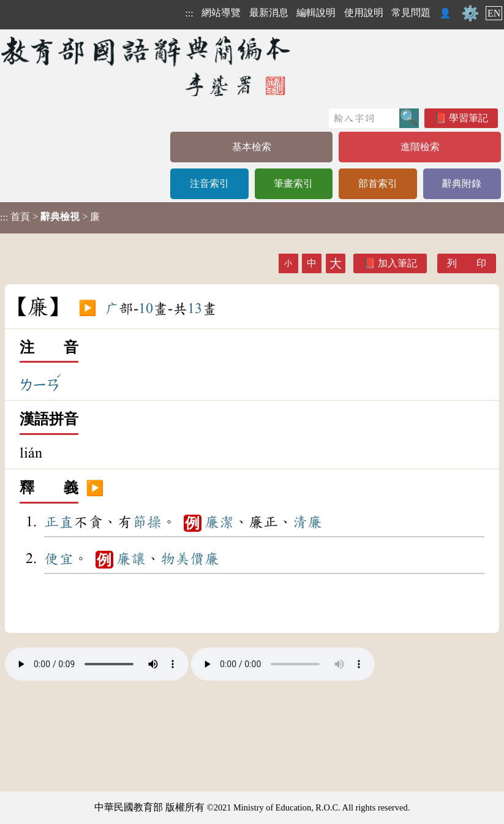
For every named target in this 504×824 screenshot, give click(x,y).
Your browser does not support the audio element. (97, 664)
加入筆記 (397, 263)
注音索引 (209, 183)
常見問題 (411, 13)
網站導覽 (221, 13)
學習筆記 (468, 118)
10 (146, 309)
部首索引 (378, 183)
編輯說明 (316, 13)
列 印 (467, 263)
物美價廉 (190, 559)
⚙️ (470, 13)
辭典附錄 (462, 183)
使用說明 (364, 13)
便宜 (59, 559)
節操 (147, 522)
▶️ (88, 309)
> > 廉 (50, 217)
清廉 (307, 522)
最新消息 (269, 13)
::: (189, 13)
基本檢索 (252, 147)
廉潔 (219, 522)
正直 (59, 522)
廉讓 (131, 559)
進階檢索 (420, 147)
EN (494, 13)
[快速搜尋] (364, 118)
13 (195, 309)
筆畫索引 (293, 183)
